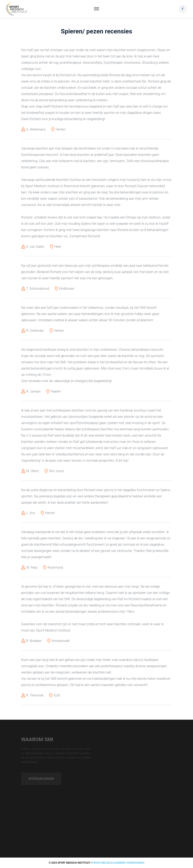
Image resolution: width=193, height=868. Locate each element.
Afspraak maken (41, 780)
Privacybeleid (101, 863)
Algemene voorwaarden (128, 863)
